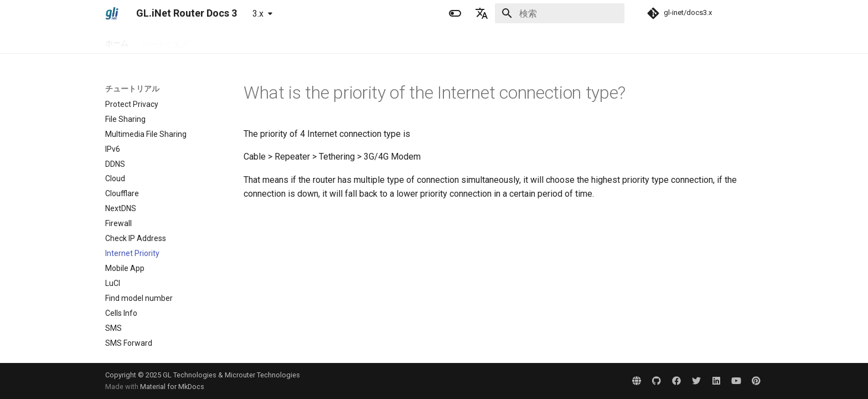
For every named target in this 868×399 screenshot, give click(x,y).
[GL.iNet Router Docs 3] (112, 13)
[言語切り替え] (482, 13)
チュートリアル (288, 40)
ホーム (117, 40)
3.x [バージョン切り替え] (258, 14)
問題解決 (344, 40)
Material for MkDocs (172, 387)
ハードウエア (165, 40)
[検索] (560, 13)
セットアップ (225, 40)
